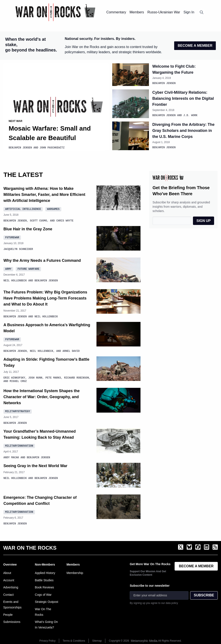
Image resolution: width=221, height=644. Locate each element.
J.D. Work (190, 115)
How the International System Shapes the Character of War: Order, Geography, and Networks (42, 396)
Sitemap (97, 640)
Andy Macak (11, 457)
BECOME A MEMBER (195, 46)
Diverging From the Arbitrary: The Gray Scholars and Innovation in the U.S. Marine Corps (183, 130)
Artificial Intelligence (23, 208)
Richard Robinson (77, 377)
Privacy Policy (48, 640)
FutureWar (12, 237)
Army (8, 268)
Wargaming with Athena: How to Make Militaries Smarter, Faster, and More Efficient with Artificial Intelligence (44, 194)
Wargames (53, 208)
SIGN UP (204, 220)
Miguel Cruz (18, 381)
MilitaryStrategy (18, 411)
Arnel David (71, 350)
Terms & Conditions (74, 640)
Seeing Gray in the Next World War (35, 465)
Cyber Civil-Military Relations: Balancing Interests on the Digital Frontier (183, 98)
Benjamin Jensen (20, 148)
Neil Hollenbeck (15, 280)
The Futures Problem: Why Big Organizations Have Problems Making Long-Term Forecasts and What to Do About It (45, 298)
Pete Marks (53, 377)
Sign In (189, 12)
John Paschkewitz (52, 148)
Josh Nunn (35, 377)
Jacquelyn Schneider (18, 249)
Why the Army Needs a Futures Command (42, 260)
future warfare (28, 268)
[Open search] (202, 12)
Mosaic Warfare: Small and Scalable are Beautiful (50, 133)
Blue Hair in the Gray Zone (28, 228)
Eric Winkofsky (14, 377)
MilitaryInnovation (19, 445)
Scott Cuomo (38, 220)
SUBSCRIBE (204, 595)
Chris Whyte (65, 220)
